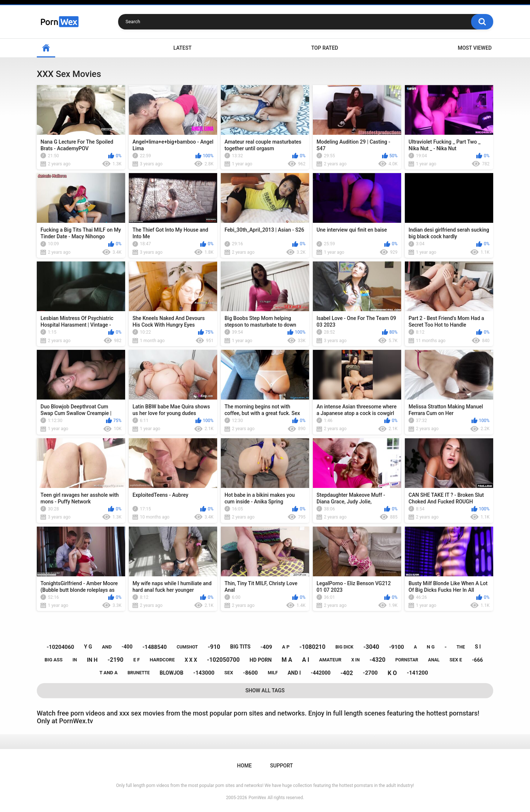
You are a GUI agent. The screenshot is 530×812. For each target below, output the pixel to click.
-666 (477, 660)
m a (287, 660)
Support (282, 766)
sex (229, 673)
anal (434, 660)
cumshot (187, 647)
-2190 (115, 660)
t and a (108, 673)
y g (88, 647)
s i (478, 647)
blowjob (172, 673)
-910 (214, 647)
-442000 (321, 673)
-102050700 (223, 660)
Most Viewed (475, 48)
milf (273, 673)
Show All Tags (265, 690)
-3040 (371, 647)
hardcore (162, 660)
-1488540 (155, 647)
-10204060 (61, 647)
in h (92, 660)
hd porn (261, 660)
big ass (54, 660)
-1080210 (313, 647)
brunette (138, 673)
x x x (191, 660)
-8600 (250, 673)
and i (294, 673)
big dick (344, 647)
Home (46, 48)
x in (356, 660)
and (107, 647)
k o (392, 673)
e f (137, 660)
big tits (240, 647)
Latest (183, 48)
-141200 (417, 673)
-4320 (377, 660)
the (461, 647)
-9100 (396, 647)
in (75, 660)
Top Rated (324, 48)
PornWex (257, 798)
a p (286, 647)
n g (431, 647)
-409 (266, 647)
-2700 (370, 673)
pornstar (407, 660)
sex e (456, 660)
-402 (347, 673)
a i (306, 660)
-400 (127, 647)
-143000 (204, 673)
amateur (330, 660)
